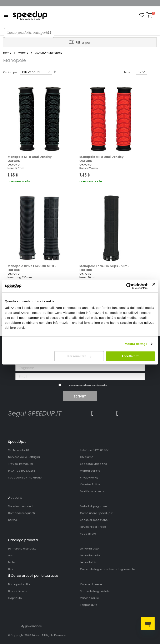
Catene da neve (91, 584)
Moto (12, 562)
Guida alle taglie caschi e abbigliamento (107, 569)
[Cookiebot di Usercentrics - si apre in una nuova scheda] (129, 286)
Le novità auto (89, 549)
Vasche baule (89, 598)
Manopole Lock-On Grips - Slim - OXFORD (104, 268)
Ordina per (11, 72)
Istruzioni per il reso (93, 527)
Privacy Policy (89, 478)
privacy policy (102, 385)
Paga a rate (88, 534)
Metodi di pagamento (95, 506)
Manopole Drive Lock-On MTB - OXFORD (32, 268)
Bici (10, 569)
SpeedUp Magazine (94, 464)
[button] (142, 15)
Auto (11, 555)
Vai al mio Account (21, 506)
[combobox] (33, 33)
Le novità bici (89, 562)
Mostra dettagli (136, 344)
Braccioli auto (17, 591)
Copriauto (15, 598)
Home (7, 53)
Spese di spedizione (94, 520)
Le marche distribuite (22, 549)
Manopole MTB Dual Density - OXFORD (31, 159)
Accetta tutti (131, 356)
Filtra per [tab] (83, 42)
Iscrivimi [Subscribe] (80, 396)
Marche (23, 53)
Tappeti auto (89, 605)
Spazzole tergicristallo (95, 591)
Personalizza (79, 356)
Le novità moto (90, 555)
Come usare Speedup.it (96, 513)
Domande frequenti (21, 513)
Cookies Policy (90, 484)
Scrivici (13, 520)
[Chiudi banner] (154, 286)
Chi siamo (87, 457)
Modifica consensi (92, 491)
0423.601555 (101, 450)
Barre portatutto (19, 584)
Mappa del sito (90, 471)
